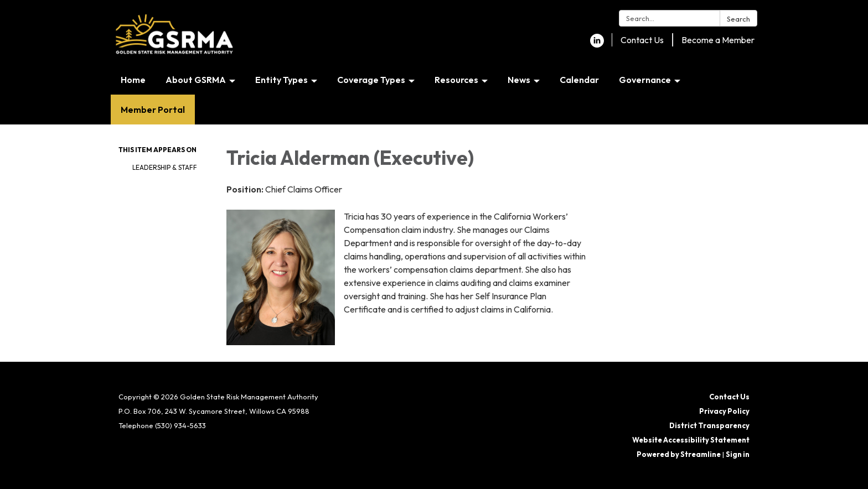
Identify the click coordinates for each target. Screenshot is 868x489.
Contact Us (642, 40)
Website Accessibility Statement (691, 440)
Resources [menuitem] (456, 80)
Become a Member (718, 40)
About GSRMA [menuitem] (196, 80)
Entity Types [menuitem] (281, 80)
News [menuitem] (519, 80)
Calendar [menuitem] (579, 80)
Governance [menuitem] (645, 80)
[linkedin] (597, 44)
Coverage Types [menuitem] (371, 80)
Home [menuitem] (133, 80)
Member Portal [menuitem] (153, 110)
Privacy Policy (724, 411)
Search (738, 19)
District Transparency (709, 425)
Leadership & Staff (165, 167)
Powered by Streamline (679, 454)
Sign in (738, 454)
